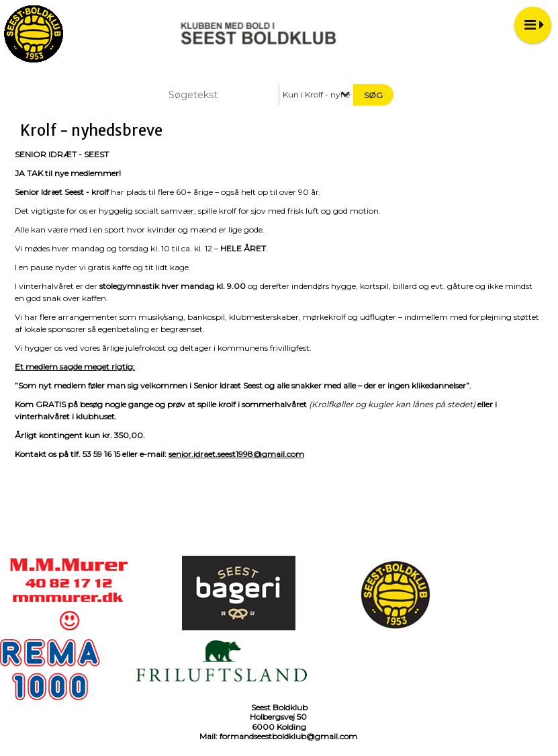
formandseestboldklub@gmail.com (288, 736)
